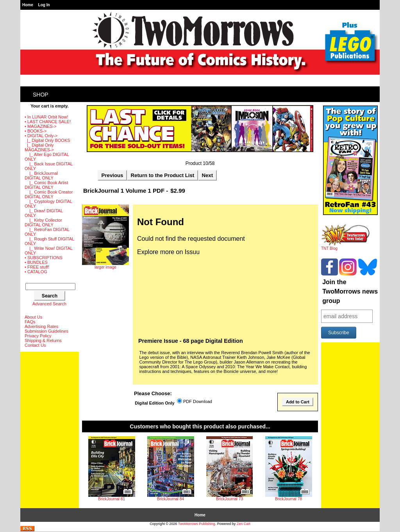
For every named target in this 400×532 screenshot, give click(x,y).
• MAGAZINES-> (41, 126)
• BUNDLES (36, 262)
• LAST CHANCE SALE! (48, 122)
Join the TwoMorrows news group (350, 291)
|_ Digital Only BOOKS (47, 140)
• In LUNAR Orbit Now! (46, 117)
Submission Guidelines (46, 331)
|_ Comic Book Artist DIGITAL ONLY (46, 185)
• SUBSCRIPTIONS (44, 258)
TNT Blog (346, 247)
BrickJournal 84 (171, 499)
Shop (41, 95)
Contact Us (35, 345)
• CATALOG (36, 272)
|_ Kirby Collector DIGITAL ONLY (43, 222)
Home (28, 5)
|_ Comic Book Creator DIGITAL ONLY (49, 194)
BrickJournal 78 (288, 499)
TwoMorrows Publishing (197, 524)
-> (41, 136)
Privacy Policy (38, 336)
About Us (33, 317)
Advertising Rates (41, 326)
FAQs (30, 322)
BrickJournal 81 (112, 499)
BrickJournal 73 (229, 499)
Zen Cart (244, 524)
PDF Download (198, 402)
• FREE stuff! (37, 267)
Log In (44, 5)
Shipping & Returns (43, 340)
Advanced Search (49, 304)
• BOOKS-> (36, 131)
